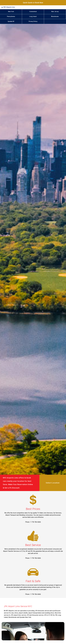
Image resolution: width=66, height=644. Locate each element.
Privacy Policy (33, 21)
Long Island (33, 17)
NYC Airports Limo (9, 7)
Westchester (55, 17)
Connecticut (33, 12)
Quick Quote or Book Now (33, 3)
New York (11, 12)
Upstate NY (11, 21)
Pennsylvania (11, 17)
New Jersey (55, 12)
